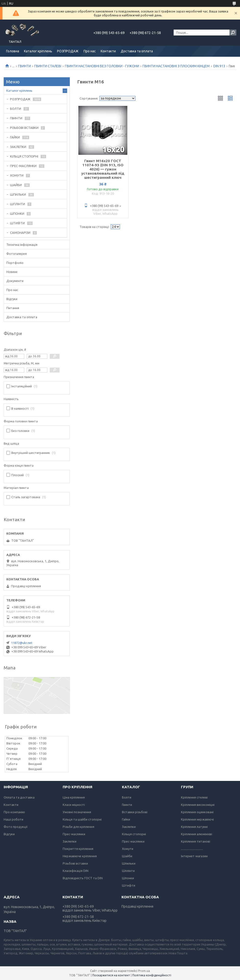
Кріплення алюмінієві (197, 834)
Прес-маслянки (74, 834)
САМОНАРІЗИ (20, 233)
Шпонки (128, 878)
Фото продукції (16, 827)
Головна (13, 51)
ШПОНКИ (17, 214)
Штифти (129, 885)
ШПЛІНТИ (18, 204)
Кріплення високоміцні (198, 805)
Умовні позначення (77, 812)
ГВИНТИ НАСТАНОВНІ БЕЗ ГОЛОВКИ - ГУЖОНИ (102, 66)
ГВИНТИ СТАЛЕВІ (48, 66)
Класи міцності (74, 805)
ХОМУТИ (17, 175)
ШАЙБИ (16, 185)
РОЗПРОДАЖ (68, 51)
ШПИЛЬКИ (18, 194)
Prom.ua (144, 971)
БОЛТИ (16, 109)
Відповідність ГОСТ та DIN (83, 878)
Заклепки (70, 841)
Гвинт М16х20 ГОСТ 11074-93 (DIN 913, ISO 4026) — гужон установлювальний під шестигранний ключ (103, 169)
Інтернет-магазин (194, 856)
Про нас (90, 51)
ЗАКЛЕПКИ (18, 147)
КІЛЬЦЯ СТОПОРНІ (24, 156)
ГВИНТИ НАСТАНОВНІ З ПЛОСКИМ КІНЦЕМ (176, 66)
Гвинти (127, 805)
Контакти (108, 51)
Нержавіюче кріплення (80, 856)
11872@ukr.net (22, 643)
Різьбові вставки (75, 863)
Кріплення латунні (194, 827)
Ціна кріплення (74, 797)
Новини (12, 272)
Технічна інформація (22, 245)
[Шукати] (233, 33)
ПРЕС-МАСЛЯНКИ (23, 166)
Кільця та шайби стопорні (82, 819)
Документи (15, 281)
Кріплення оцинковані (197, 812)
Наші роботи (13, 819)
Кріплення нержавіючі (197, 819)
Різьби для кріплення (78, 827)
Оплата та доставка (19, 797)
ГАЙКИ (15, 137)
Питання (13, 308)
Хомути (128, 849)
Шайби (127, 856)
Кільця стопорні (134, 834)
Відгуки (12, 299)
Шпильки (129, 863)
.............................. (192, 849)
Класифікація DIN (76, 871)
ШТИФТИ (17, 223)
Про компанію (14, 812)
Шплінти (128, 871)
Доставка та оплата (137, 51)
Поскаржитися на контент (111, 975)
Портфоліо (15, 263)
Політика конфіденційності (152, 975)
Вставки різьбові (135, 812)
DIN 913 (219, 66)
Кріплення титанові (196, 841)
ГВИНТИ (24, 66)
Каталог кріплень (38, 51)
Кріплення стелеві (194, 797)
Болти (127, 797)
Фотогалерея (17, 254)
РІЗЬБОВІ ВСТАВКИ (24, 128)
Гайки (126, 819)
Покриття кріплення (78, 849)
